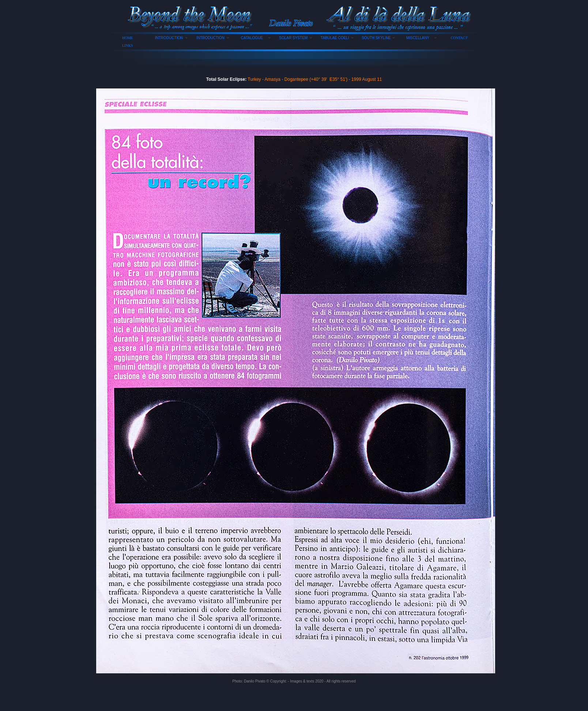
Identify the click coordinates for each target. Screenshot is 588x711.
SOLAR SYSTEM (293, 38)
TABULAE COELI (335, 38)
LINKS (127, 46)
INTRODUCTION (169, 38)
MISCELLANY (418, 38)
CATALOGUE (252, 38)
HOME (127, 38)
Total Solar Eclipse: (226, 79)
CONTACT (459, 38)
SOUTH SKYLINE (376, 38)
